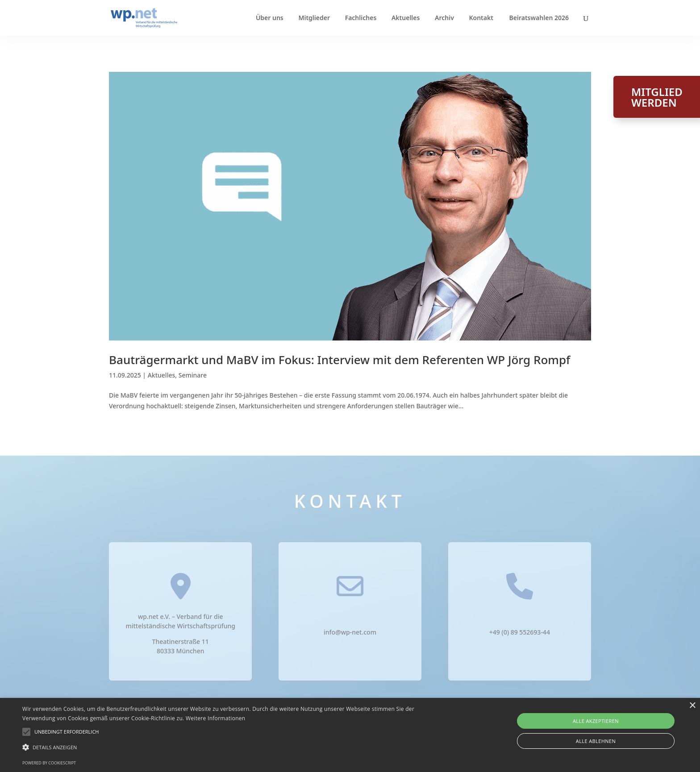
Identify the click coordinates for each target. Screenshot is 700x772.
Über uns (270, 18)
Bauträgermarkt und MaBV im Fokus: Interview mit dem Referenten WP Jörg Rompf (340, 360)
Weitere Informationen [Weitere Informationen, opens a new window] (216, 718)
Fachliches (361, 18)
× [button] (692, 706)
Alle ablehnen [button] (596, 741)
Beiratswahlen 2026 (539, 18)
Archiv (444, 18)
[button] (67, 732)
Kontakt (481, 18)
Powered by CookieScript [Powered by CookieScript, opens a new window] (49, 763)
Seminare (193, 375)
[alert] (350, 735)
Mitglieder (314, 18)
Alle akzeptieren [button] (596, 721)
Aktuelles (406, 18)
